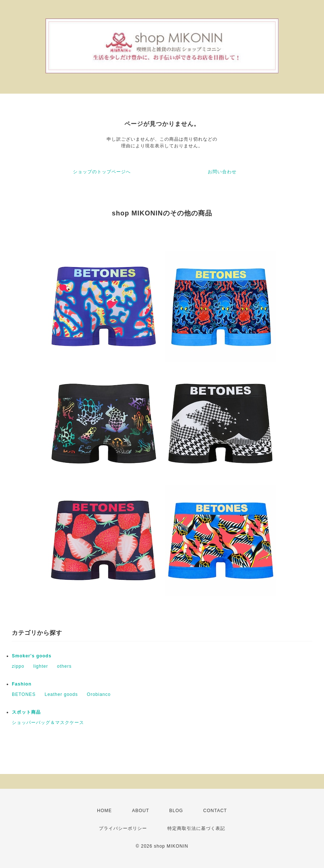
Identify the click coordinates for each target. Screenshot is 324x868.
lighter (41, 666)
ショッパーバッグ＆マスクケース (48, 723)
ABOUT (140, 811)
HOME (104, 811)
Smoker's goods (32, 656)
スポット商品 (26, 712)
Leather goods (61, 694)
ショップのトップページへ (102, 172)
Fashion (22, 684)
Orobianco (99, 694)
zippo (18, 666)
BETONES (24, 694)
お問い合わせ (222, 172)
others (64, 666)
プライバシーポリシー (123, 828)
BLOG (176, 811)
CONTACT (215, 811)
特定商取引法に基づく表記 (196, 828)
